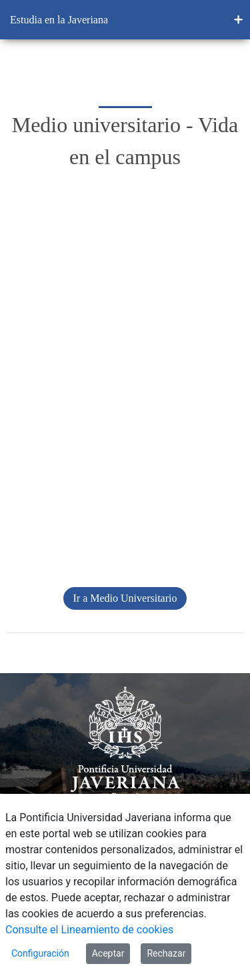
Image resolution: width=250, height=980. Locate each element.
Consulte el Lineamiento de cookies (89, 930)
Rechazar (166, 953)
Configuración (40, 953)
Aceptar (108, 953)
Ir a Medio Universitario (125, 598)
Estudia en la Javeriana (59, 20)
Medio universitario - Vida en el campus (125, 141)
